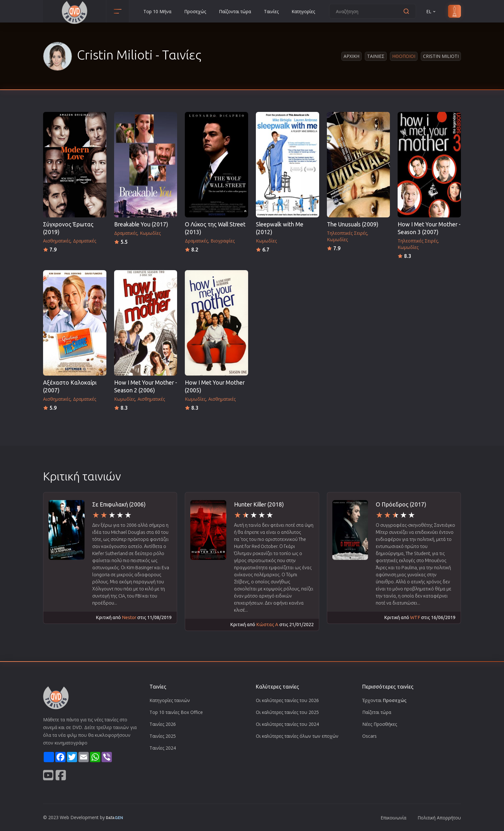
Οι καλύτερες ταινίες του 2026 (287, 700)
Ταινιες (376, 56)
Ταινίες (271, 11)
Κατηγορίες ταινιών (170, 700)
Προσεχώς (195, 11)
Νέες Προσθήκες (380, 724)
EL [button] (431, 11)
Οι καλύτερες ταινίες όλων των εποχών (297, 736)
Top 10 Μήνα (157, 11)
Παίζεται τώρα (377, 712)
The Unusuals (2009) (353, 224)
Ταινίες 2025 (163, 736)
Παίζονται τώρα (235, 11)
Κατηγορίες (303, 11)
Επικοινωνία (393, 818)
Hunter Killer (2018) (259, 504)
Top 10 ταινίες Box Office (176, 712)
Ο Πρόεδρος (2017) (401, 504)
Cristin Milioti (441, 56)
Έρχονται (384, 700)
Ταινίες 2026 (163, 724)
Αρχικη (351, 56)
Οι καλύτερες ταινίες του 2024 (287, 724)
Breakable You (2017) (141, 224)
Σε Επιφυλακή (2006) (119, 504)
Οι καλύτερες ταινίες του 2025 (287, 712)
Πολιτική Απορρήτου (439, 818)
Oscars (369, 736)
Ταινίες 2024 (163, 748)
